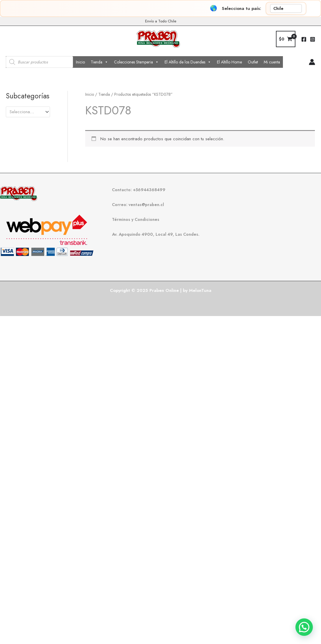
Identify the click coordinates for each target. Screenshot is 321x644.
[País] (286, 8)
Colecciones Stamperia (136, 62)
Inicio (80, 62)
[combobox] (28, 112)
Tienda (99, 62)
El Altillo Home (229, 62)
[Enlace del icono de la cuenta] (312, 62)
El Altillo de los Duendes (188, 62)
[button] (304, 627)
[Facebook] (304, 39)
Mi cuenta (272, 62)
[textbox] (25, 112)
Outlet (253, 62)
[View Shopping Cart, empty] (286, 39)
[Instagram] (313, 39)
